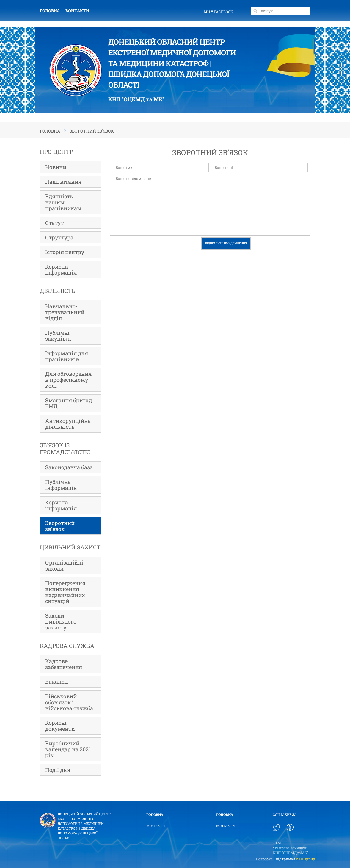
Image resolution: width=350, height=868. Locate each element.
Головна (50, 11)
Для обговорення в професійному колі (68, 380)
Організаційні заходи (64, 565)
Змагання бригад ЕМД (69, 403)
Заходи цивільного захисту (61, 621)
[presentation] (155, 248)
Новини (56, 167)
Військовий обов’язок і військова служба (69, 702)
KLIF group (306, 859)
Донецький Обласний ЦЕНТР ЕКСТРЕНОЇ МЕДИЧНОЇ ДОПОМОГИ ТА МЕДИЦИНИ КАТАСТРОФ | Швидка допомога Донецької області (84, 826)
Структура (59, 237)
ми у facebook (218, 12)
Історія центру (65, 252)
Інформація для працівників (67, 356)
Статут (54, 223)
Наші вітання (63, 182)
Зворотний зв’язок (60, 526)
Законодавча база (69, 467)
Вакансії (56, 682)
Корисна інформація (61, 269)
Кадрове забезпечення (64, 664)
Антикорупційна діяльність (68, 424)
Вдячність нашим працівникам (63, 202)
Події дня (58, 770)
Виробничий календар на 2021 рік (68, 749)
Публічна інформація (61, 485)
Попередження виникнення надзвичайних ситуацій (65, 592)
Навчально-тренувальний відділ (65, 312)
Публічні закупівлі (58, 336)
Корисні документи (60, 726)
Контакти (77, 11)
